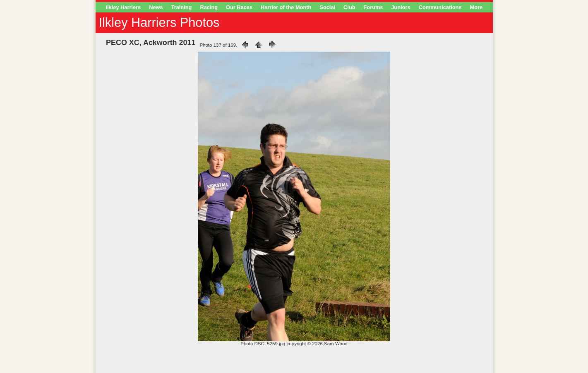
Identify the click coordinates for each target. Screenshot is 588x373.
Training (182, 7)
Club (349, 7)
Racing (209, 7)
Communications (440, 7)
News (156, 7)
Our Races (239, 7)
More (476, 7)
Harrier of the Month (286, 7)
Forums (373, 7)
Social (327, 7)
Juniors (401, 7)
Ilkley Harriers (124, 7)
